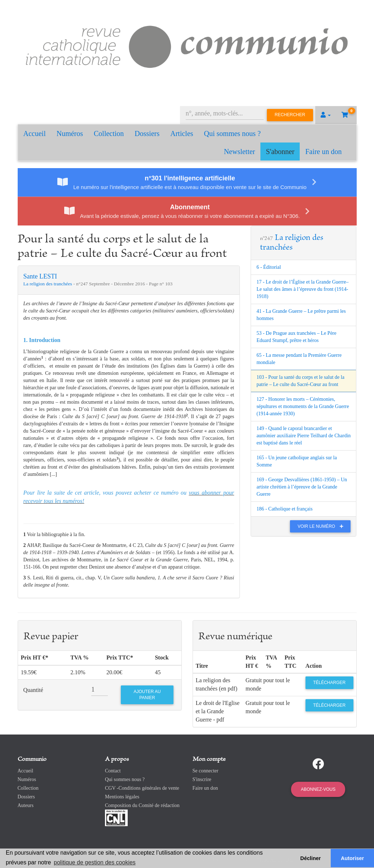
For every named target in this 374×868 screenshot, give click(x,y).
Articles (182, 133)
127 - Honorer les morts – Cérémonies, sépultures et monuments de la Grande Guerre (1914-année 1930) (303, 406)
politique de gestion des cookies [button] (95, 862)
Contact (113, 771)
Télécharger (329, 683)
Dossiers (147, 133)
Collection (109, 133)
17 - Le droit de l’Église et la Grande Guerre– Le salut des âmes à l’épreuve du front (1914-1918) (302, 289)
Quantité (33, 690)
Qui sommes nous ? (232, 133)
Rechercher (290, 115)
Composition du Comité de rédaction (142, 805)
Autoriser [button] (352, 858)
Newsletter (240, 152)
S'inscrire (202, 779)
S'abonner (280, 152)
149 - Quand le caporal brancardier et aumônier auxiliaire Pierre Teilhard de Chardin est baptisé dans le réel (303, 436)
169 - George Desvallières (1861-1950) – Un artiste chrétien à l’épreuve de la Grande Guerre (302, 487)
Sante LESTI (40, 276)
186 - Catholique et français (285, 509)
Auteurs (26, 805)
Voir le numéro (322, 526)
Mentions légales (122, 797)
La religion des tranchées (49, 284)
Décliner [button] (311, 858)
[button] (326, 115)
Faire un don (323, 152)
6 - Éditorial (269, 267)
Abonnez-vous (318, 789)
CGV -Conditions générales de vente (142, 788)
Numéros (70, 133)
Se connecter (206, 771)
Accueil (35, 133)
